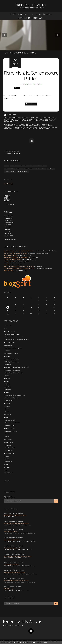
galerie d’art (24, 126)
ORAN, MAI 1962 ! (9, 271)
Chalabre (39, 266)
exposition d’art (24, 127)
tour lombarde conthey (12, 128)
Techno (7, 459)
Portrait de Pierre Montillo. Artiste (15, 572)
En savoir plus (42, 642)
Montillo (32, 120)
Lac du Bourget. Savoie (11, 540)
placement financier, (12, 431)
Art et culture (10, 331)
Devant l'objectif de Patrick (48, 251)
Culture (40, 118)
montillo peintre (27, 169)
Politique (8, 434)
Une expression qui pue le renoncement (16, 258)
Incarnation (35, 258)
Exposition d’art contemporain (15, 373)
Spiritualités (10, 453)
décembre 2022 (9, 216)
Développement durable (12, 362)
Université (9, 462)
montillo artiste (23, 172)
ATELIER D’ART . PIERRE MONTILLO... (15, 515)
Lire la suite (31, 104)
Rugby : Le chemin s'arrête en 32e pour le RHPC (19, 266)
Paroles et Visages (30, 260)
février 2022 (9, 236)
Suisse (7, 456)
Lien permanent (10, 115)
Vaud (7, 465)
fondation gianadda (46, 126)
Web (6, 470)
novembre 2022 (9, 218)
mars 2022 (8, 234)
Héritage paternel (9, 262)
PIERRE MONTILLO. (18, 14)
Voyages (8, 467)
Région (7, 437)
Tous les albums (9, 204)
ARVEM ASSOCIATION (25, 255)
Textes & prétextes (24, 262)
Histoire (8, 390)
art (38, 124)
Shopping (8, 445)
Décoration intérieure (12, 359)
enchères (47, 128)
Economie (8, 365)
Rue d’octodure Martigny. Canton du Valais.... (18, 556)
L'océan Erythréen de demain (13, 260)
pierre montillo (13, 124)
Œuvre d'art (8, 122)
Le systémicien (22, 271)
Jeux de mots (9, 401)
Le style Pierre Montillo (11, 564)
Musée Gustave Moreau (10, 255)
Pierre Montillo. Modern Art (12, 548)
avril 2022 (8, 232)
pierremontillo (40, 169)
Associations (9, 345)
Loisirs (8, 406)
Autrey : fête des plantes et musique (15, 253)
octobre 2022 (9, 221)
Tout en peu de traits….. (42, 14)
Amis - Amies (9, 326)
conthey (51, 169)
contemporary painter (11, 126)
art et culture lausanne (29, 128)
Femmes (7, 376)
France (7, 381)
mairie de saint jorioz (50, 127)
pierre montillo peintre (39, 166)
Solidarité (9, 451)
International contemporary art (45, 119)
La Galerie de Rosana (46, 268)
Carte (7, 481)
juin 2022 (8, 227)
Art (6, 329)
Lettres (8, 404)
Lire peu (6, 264)
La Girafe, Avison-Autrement (39, 253)
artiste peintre (33, 126)
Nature (7, 417)
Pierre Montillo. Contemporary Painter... (31, 76)
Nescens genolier (11, 420)
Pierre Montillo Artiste (31, 5)
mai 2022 (7, 229)
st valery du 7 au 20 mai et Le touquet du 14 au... (20, 268)
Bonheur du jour (17, 264)
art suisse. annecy (36, 127)
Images (7, 392)
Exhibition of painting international (17, 367)
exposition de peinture (21, 119)
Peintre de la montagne (13, 423)
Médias (21, 120)
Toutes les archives (10, 239)
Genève (31, 119)
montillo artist (31, 124)
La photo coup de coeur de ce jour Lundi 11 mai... (20, 251)
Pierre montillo (51, 120)
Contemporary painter (29, 118)
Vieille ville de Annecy (11, 532)
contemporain (45, 124)
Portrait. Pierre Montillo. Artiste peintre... (17, 581)
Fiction (8, 379)
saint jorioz (9, 442)
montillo (22, 124)
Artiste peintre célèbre (13, 334)
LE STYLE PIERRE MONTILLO (30, 18)
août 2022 (8, 225)
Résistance (9, 440)
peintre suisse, (40, 120)
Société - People (11, 448)
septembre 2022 (9, 223)
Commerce (8, 351)
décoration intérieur (11, 127)
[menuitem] (18, 14)
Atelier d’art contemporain (14, 348)
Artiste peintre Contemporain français (17, 340)
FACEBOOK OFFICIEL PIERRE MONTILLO (16, 523)
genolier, (8, 387)
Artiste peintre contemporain (14, 337)
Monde (26, 120)
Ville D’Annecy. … (9, 589)
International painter (11, 120)
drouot (40, 128)
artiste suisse (17, 118)
